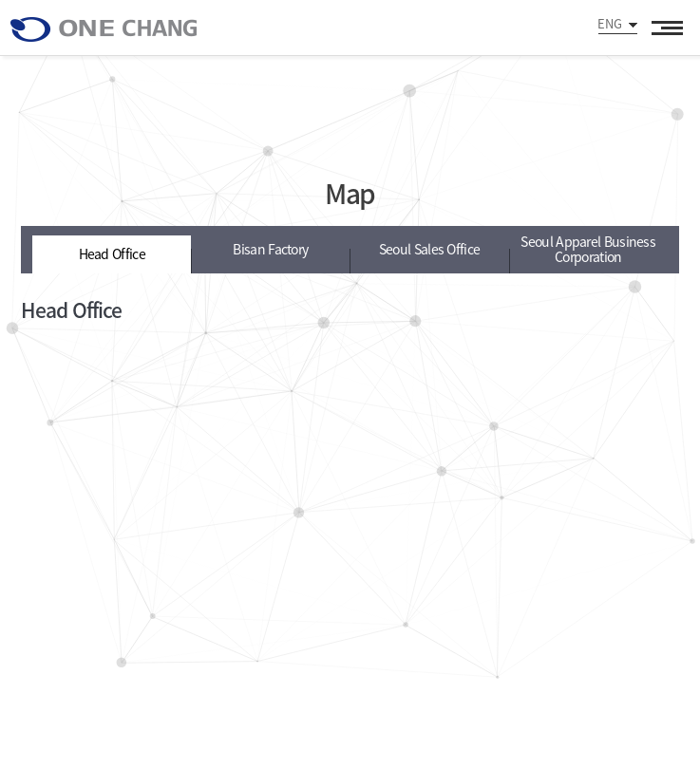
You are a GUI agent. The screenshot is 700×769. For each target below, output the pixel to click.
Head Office (112, 253)
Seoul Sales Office (429, 249)
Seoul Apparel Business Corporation (588, 249)
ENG (610, 23)
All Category (667, 28)
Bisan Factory (270, 249)
